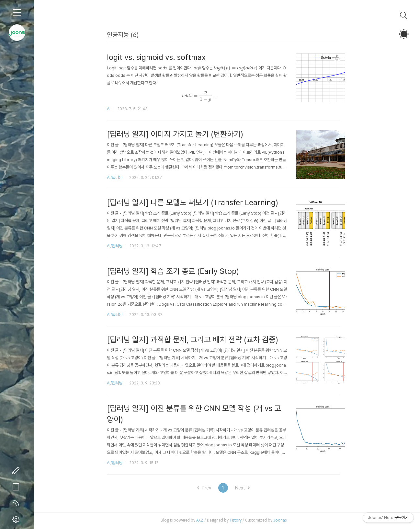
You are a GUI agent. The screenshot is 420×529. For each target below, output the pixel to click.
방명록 (17, 487)
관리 (17, 519)
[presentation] (239, 68)
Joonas (284, 521)
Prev (208, 488)
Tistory (239, 521)
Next (246, 488)
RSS (17, 503)
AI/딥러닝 (118, 177)
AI (112, 109)
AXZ (203, 521)
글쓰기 (17, 471)
